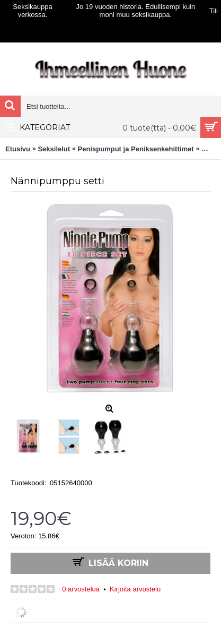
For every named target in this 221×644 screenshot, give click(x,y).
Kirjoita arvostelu (135, 589)
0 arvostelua (81, 589)
